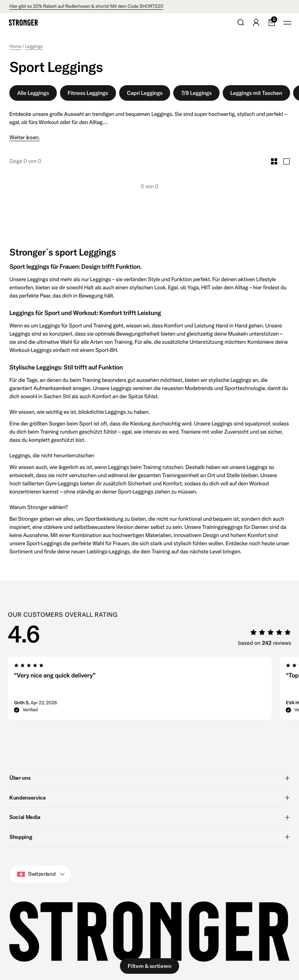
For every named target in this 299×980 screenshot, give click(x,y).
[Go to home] (23, 23)
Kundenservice (149, 797)
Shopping (149, 836)
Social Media (149, 817)
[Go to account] (256, 23)
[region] (153, 691)
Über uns (149, 778)
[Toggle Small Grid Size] (274, 161)
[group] (140, 691)
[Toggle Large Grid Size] (287, 161)
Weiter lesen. (24, 137)
